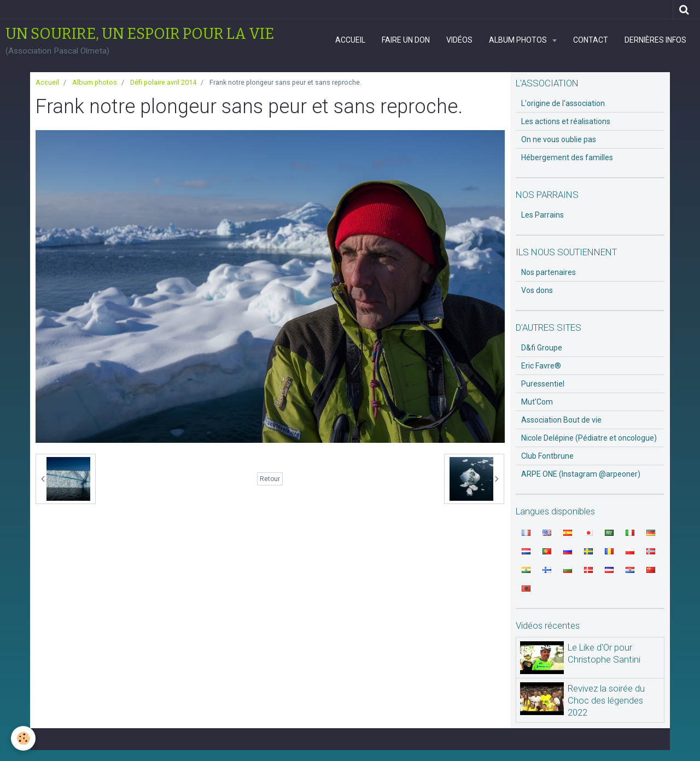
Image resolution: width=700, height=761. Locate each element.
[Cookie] (23, 738)
